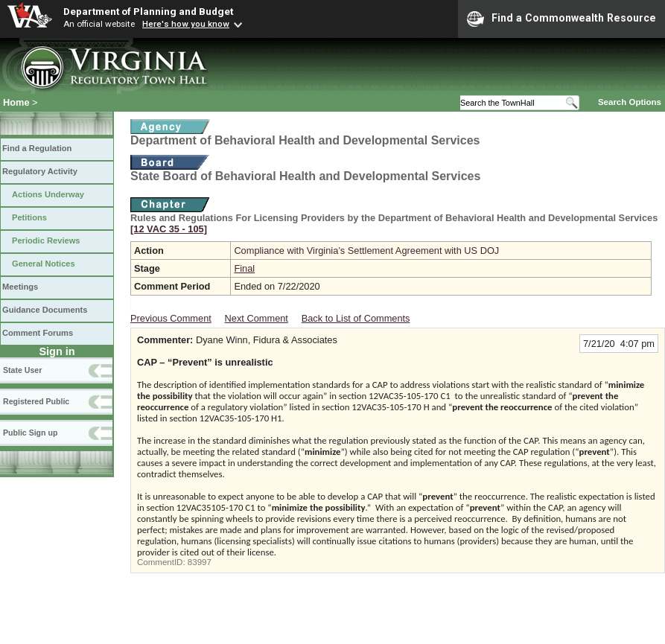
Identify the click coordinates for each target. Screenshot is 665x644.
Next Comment (257, 318)
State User (22, 370)
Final (244, 268)
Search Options (630, 102)
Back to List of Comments (356, 318)
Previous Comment (171, 318)
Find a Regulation (37, 148)
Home (16, 102)
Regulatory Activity (40, 171)
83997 (200, 562)
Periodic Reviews (46, 240)
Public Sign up (30, 433)
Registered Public (36, 401)
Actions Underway (48, 194)
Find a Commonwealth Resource (561, 19)
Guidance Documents (45, 310)
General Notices (44, 264)
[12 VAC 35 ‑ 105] (169, 229)
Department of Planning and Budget (148, 11)
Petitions (29, 217)
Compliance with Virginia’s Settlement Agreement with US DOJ (366, 251)
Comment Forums (38, 333)
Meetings (20, 287)
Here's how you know (186, 24)
